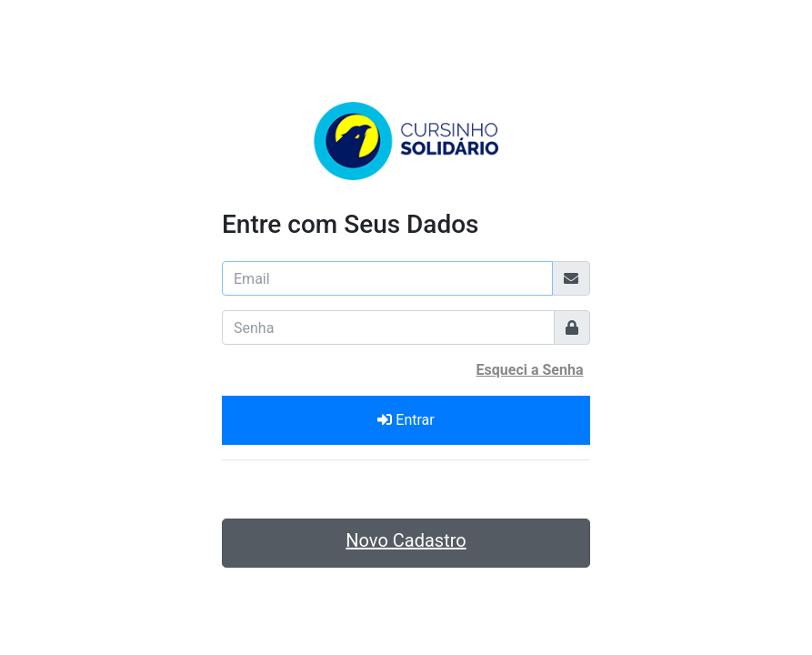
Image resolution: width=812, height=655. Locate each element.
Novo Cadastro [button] (406, 540)
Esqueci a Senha (530, 370)
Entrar (406, 420)
